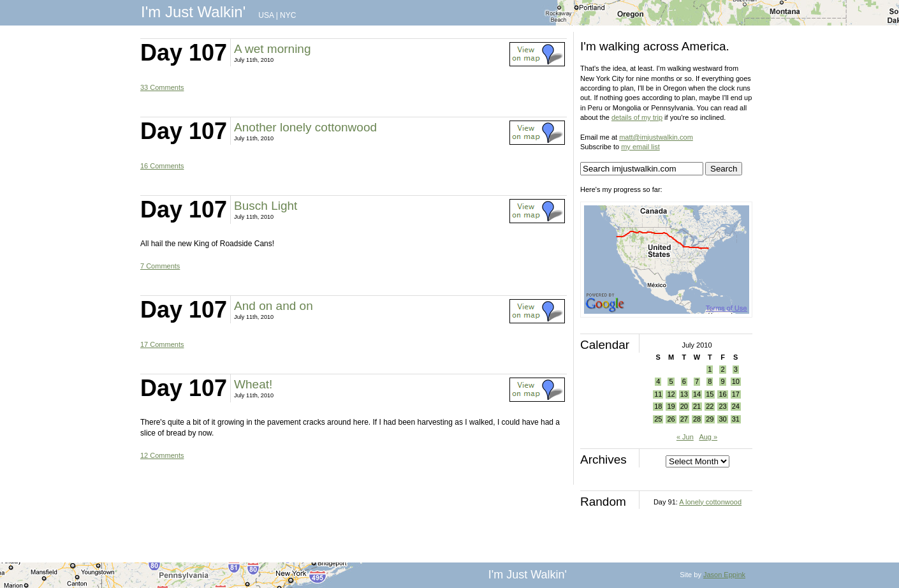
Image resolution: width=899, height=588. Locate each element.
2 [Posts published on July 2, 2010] (722, 369)
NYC (288, 15)
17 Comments (162, 344)
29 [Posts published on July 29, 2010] (710, 419)
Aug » (708, 437)
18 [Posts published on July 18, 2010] (658, 406)
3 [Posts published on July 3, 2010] (736, 369)
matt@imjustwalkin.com (656, 137)
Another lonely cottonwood (305, 127)
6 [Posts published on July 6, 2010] (684, 381)
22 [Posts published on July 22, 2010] (710, 406)
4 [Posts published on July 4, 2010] (658, 381)
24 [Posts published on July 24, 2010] (736, 406)
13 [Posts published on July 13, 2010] (684, 394)
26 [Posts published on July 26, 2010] (671, 419)
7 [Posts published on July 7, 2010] (697, 381)
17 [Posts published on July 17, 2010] (736, 394)
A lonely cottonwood (710, 502)
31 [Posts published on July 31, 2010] (736, 419)
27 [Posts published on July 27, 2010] (684, 419)
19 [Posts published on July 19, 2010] (671, 406)
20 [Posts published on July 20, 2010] (684, 406)
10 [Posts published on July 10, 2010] (736, 381)
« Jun (685, 437)
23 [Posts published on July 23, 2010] (722, 406)
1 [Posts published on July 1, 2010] (710, 369)
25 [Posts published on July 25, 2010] (658, 419)
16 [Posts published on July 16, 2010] (722, 394)
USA (266, 15)
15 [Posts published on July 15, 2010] (710, 394)
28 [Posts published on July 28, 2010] (697, 419)
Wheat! (253, 384)
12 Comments (162, 455)
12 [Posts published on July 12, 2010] (671, 394)
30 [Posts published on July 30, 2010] (722, 419)
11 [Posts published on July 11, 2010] (658, 394)
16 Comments (162, 166)
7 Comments (160, 266)
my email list (640, 147)
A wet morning (272, 49)
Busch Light (266, 206)
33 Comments (162, 87)
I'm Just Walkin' (193, 12)
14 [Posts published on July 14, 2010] (697, 394)
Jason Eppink (724, 575)
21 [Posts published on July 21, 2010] (697, 406)
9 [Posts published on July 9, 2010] (722, 381)
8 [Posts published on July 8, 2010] (710, 381)
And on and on (274, 306)
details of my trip (637, 117)
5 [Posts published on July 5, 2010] (671, 381)
